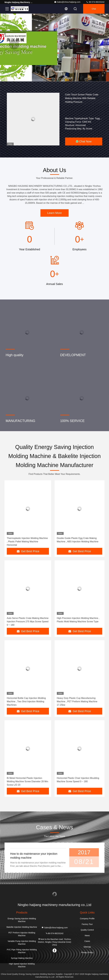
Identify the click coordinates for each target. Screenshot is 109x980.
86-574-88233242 (95, 2)
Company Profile (87, 919)
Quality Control (87, 930)
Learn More (54, 213)
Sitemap (87, 947)
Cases (87, 941)
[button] (49, 78)
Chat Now (84, 141)
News (87, 935)
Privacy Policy (87, 952)
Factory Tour (87, 924)
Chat (94, 9)
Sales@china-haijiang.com (67, 2)
